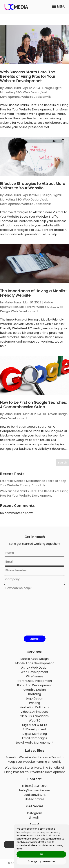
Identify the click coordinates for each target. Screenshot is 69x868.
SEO (19, 92)
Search (62, 463)
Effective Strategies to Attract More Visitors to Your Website (33, 186)
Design (47, 88)
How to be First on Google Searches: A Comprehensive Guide (33, 405)
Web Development (25, 311)
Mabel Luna (13, 88)
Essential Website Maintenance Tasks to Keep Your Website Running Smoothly (33, 483)
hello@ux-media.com (34, 790)
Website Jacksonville (36, 97)
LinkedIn (35, 818)
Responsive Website (34, 307)
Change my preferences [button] (41, 861)
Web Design (32, 92)
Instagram (34, 813)
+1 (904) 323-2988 (34, 786)
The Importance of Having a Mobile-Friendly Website (33, 293)
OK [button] (41, 854)
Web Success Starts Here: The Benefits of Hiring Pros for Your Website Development (28, 76)
